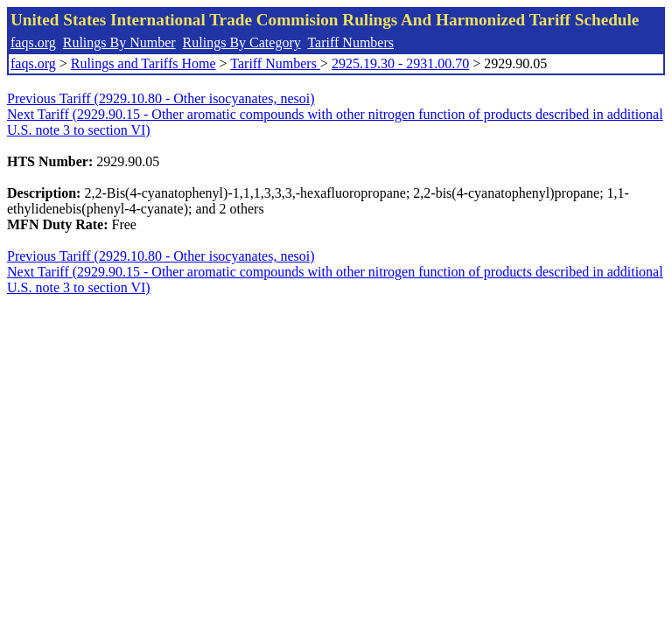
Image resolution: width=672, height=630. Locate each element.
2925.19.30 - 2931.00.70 (400, 63)
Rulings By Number (119, 42)
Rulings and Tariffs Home (143, 63)
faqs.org (33, 42)
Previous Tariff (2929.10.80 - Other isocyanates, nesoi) (161, 98)
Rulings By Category (242, 42)
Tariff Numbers (350, 42)
